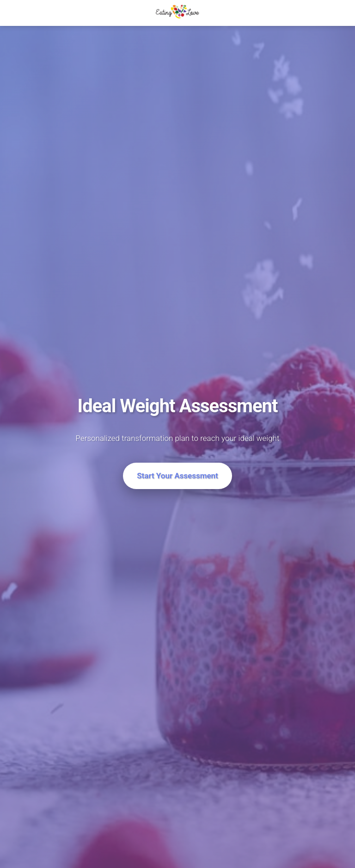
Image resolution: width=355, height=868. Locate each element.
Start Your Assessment (177, 476)
